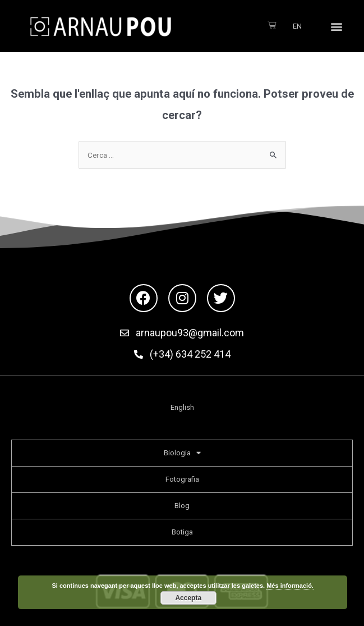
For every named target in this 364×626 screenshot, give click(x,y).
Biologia (182, 453)
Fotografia (182, 479)
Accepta (188, 598)
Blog (182, 506)
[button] (337, 26)
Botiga (182, 532)
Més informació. (290, 586)
